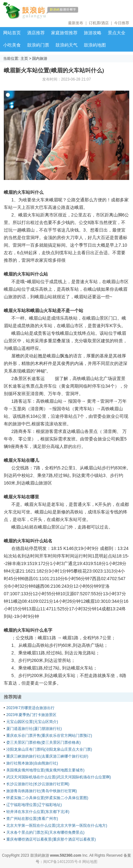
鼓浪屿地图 (95, 45)
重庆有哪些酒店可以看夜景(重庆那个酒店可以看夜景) (51, 839)
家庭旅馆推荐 (64, 33)
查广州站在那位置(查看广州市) (32, 819)
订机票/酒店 (99, 23)
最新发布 (76, 23)
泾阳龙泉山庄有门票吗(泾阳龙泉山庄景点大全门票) (49, 749)
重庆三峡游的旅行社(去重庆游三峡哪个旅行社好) (47, 756)
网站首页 (12, 33)
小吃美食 (12, 45)
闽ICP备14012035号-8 (62, 862)
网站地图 (90, 862)
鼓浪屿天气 (66, 45)
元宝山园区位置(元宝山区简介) (32, 722)
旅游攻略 (93, 33)
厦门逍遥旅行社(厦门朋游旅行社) (34, 729)
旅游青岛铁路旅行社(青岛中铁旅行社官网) (42, 791)
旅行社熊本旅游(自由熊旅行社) (32, 763)
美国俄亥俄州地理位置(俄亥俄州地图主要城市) (45, 770)
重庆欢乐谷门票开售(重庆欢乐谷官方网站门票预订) (49, 736)
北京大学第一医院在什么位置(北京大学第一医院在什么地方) (57, 826)
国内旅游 (40, 59)
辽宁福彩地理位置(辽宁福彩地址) (34, 805)
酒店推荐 (36, 33)
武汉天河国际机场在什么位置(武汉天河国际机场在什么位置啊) (59, 777)
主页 (24, 59)
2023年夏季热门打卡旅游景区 (31, 715)
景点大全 (117, 33)
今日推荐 (122, 23)
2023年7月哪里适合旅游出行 (30, 708)
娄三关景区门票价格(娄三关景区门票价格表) (43, 742)
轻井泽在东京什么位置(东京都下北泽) (38, 812)
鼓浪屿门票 (38, 45)
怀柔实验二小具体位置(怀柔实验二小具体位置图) (47, 798)
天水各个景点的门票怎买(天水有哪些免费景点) (45, 832)
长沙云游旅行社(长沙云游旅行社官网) (38, 784)
